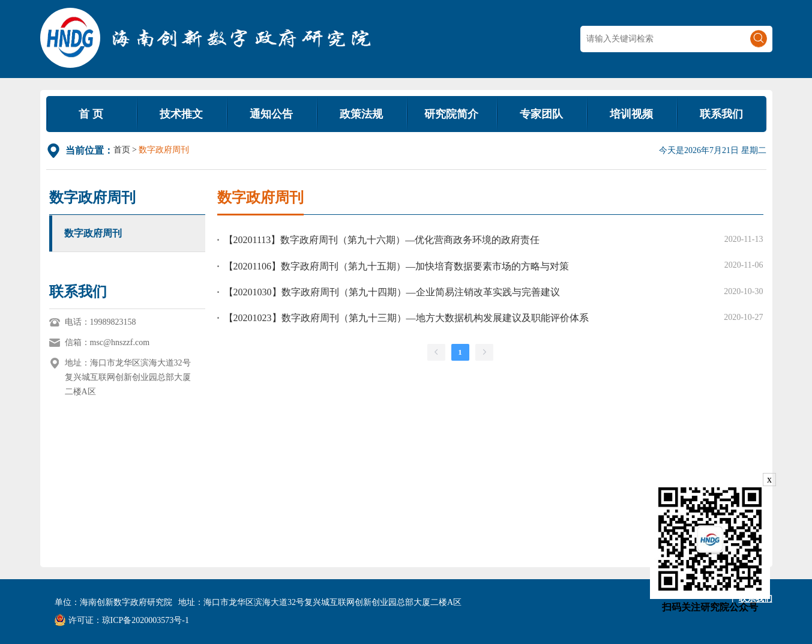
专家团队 (541, 114)
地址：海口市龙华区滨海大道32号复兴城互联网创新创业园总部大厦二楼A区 (128, 377)
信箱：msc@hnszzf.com (107, 342)
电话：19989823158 (101, 322)
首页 (122, 150)
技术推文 (181, 114)
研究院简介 (451, 114)
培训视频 (631, 114)
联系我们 (721, 114)
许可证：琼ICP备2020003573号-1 (122, 620)
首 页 (91, 114)
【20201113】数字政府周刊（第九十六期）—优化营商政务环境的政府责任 (382, 240)
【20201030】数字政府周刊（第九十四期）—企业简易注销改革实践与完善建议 (392, 292)
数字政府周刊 (93, 233)
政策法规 (361, 114)
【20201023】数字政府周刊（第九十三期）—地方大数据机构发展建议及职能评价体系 (406, 318)
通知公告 (271, 114)
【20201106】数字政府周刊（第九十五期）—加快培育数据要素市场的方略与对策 (396, 266)
